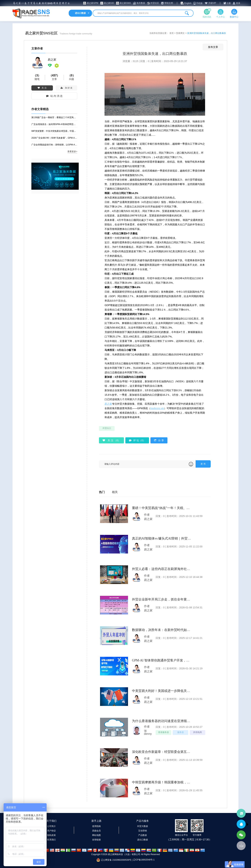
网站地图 (96, 835)
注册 (229, 3)
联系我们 (51, 840)
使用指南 (96, 826)
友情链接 (96, 840)
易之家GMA (125, 3)
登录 (238, 3)
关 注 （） (111, 440)
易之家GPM (92, 3)
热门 (102, 492)
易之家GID (109, 3)
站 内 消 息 (54, 96)
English (188, 3)
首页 (172, 33)
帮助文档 (169, 3)
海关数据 (141, 3)
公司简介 (51, 826)
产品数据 (143, 835)
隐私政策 (51, 835)
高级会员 (96, 831)
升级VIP (212, 3)
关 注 (42, 88)
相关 (115, 492)
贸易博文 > (182, 33)
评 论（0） (137, 440)
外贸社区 (155, 3)
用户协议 (51, 831)
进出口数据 (143, 840)
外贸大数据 (143, 826)
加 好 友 (67, 88)
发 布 (203, 464)
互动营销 (143, 831)
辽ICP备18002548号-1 (144, 860)
